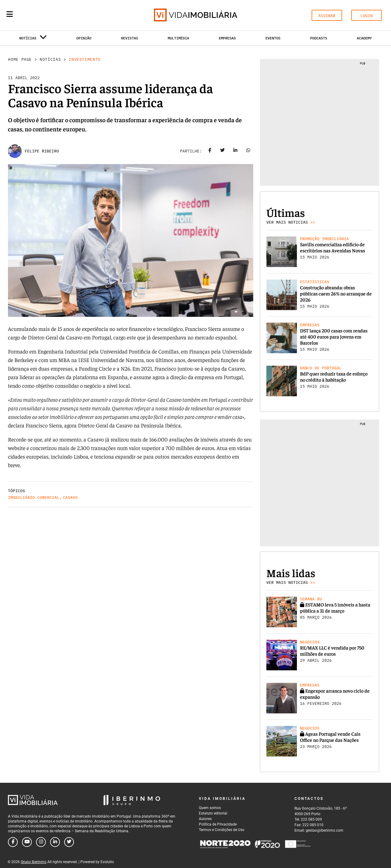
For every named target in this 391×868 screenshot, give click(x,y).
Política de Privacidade (218, 824)
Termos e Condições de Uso (222, 830)
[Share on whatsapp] (248, 151)
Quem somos (210, 808)
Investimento (85, 59)
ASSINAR (327, 16)
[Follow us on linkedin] (55, 842)
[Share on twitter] (223, 151)
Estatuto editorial (213, 813)
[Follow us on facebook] (13, 842)
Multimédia (178, 38)
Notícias (50, 59)
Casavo (70, 498)
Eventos (273, 38)
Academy (364, 38)
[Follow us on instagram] (41, 842)
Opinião (84, 38)
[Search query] (45, 15)
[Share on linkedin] (236, 151)
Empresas (227, 38)
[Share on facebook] (210, 151)
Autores (205, 819)
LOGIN (367, 16)
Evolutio (107, 862)
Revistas (130, 38)
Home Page (20, 59)
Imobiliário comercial (34, 498)
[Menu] (10, 14)
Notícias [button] (33, 39)
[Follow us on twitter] (69, 842)
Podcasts (319, 38)
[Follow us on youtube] (27, 842)
